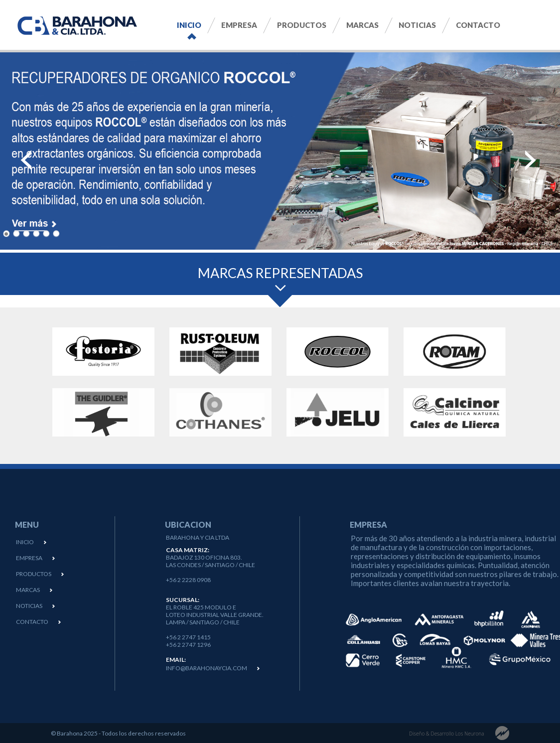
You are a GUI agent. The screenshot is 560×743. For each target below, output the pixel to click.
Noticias (417, 25)
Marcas (362, 25)
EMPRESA (29, 558)
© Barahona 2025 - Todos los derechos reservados (118, 733)
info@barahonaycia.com (207, 668)
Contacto (478, 25)
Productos (302, 25)
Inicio (189, 25)
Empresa (239, 25)
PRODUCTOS (34, 574)
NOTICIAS (29, 606)
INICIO (25, 542)
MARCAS (28, 590)
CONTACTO (32, 622)
